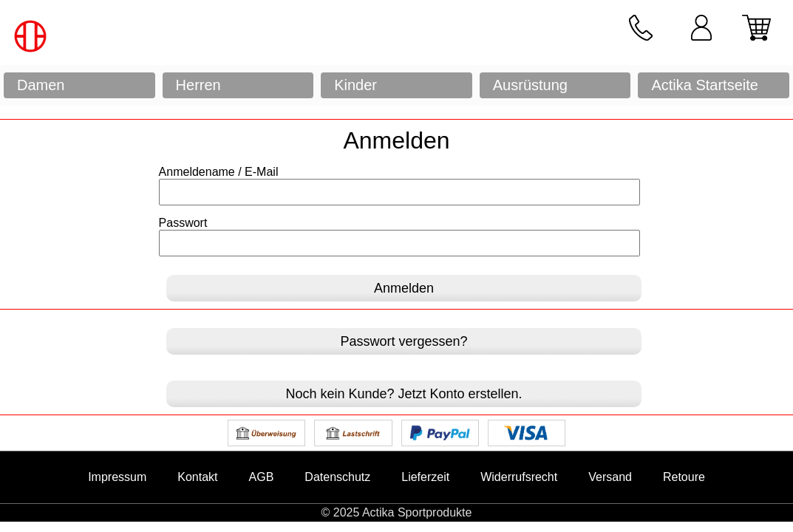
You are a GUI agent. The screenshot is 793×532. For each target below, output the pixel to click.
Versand (610, 477)
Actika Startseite (705, 85)
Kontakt (197, 477)
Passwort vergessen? (404, 341)
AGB (262, 477)
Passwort (183, 223)
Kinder (355, 85)
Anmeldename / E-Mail (219, 172)
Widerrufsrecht (519, 477)
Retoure (684, 477)
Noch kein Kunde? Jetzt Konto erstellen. (404, 394)
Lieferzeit (425, 477)
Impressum (117, 477)
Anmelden (404, 288)
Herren (198, 85)
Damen (41, 85)
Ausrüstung (530, 85)
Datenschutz (337, 477)
